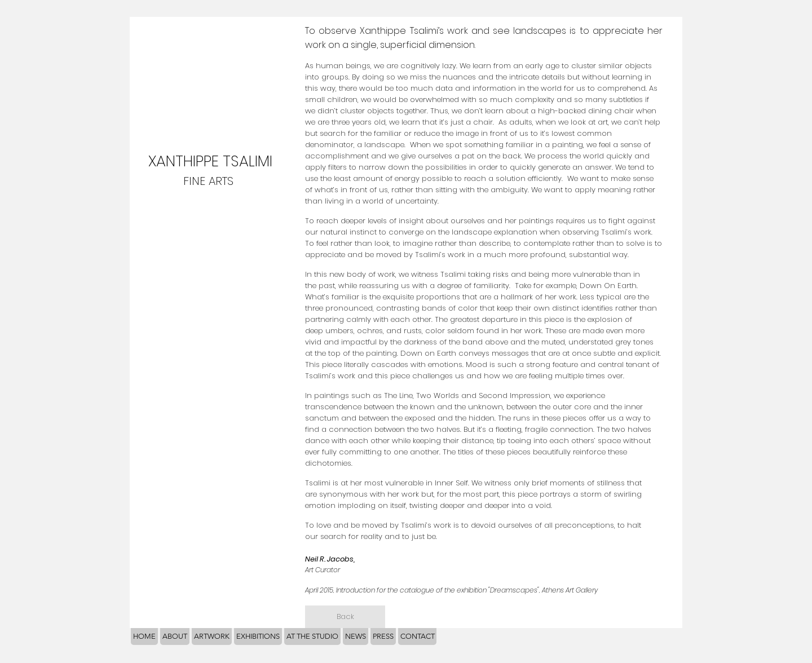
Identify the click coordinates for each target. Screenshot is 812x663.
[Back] (345, 617)
